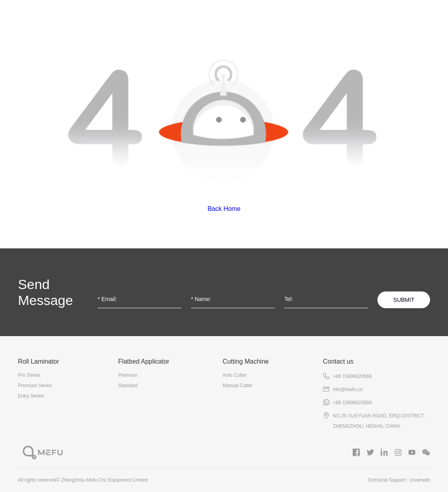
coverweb (420, 480)
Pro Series (29, 375)
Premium (128, 375)
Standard (128, 386)
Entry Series (31, 396)
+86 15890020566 (352, 376)
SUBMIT (404, 300)
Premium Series (35, 386)
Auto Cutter (235, 375)
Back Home (224, 209)
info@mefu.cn (347, 390)
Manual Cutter (238, 386)
